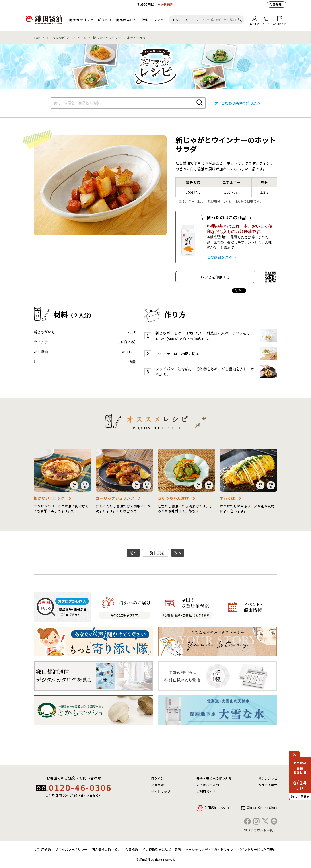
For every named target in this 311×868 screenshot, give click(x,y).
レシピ (158, 20)
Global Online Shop (262, 808)
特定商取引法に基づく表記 (162, 849)
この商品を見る (220, 257)
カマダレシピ (56, 38)
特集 (145, 20)
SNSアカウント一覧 (258, 830)
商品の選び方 (126, 20)
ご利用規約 (43, 849)
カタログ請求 (268, 785)
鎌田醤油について (217, 808)
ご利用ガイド (206, 792)
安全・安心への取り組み (214, 778)
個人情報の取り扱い (106, 849)
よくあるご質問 (208, 785)
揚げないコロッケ (49, 498)
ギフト (103, 20)
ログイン (157, 778)
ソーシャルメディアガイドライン (209, 849)
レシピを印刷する (215, 277)
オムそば (227, 498)
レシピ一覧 (79, 38)
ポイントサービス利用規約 (257, 849)
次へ (178, 553)
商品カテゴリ (79, 20)
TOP (37, 38)
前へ (133, 553)
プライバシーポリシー (71, 849)
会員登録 (275, 4)
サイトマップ (161, 792)
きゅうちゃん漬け (173, 498)
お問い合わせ (268, 778)
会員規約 (132, 849)
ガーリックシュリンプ (115, 498)
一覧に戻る (156, 553)
